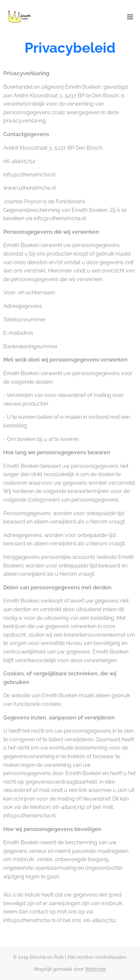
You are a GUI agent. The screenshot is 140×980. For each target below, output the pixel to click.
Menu (130, 17)
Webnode (96, 969)
